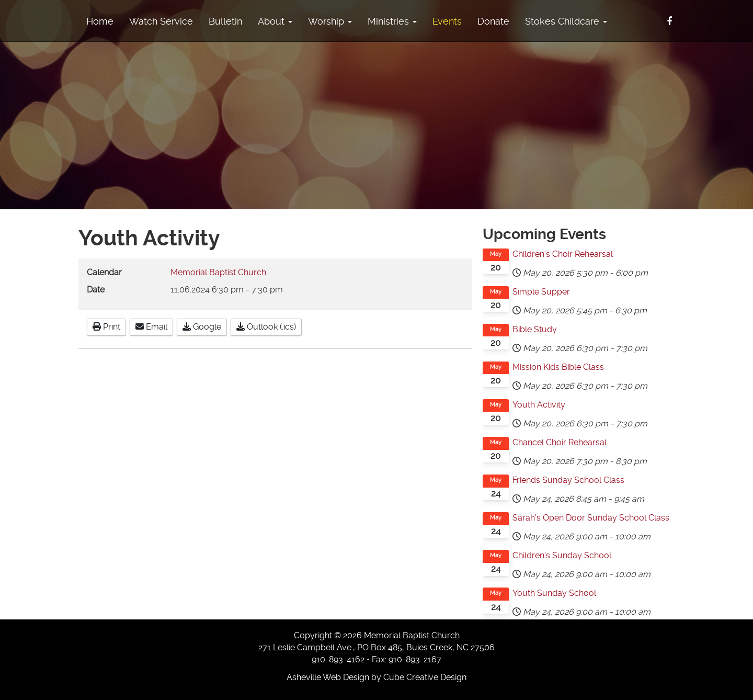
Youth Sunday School (554, 593)
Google (202, 327)
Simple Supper (541, 292)
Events (447, 21)
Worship (330, 21)
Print (106, 327)
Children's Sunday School (562, 555)
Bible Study (535, 329)
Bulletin (225, 21)
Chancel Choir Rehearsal (560, 442)
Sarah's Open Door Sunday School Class (591, 518)
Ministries (392, 21)
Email (151, 327)
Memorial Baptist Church (218, 272)
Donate (493, 21)
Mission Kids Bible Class (558, 367)
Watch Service (161, 21)
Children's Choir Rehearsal (563, 254)
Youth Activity (539, 405)
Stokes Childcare (566, 21)
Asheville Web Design (328, 677)
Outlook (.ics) (266, 327)
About (275, 21)
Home (100, 21)
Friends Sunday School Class (568, 480)
